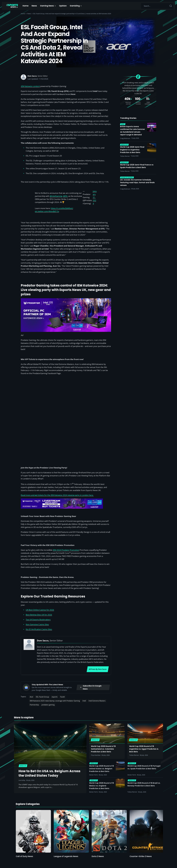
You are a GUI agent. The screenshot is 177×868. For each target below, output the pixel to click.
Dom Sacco (32, 76)
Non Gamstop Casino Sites (37, 624)
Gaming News (47, 6)
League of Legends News (66, 856)
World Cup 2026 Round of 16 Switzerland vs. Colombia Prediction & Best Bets (103, 749)
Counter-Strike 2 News (141, 856)
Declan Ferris (93, 775)
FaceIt (62, 697)
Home (26, 6)
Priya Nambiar (96, 755)
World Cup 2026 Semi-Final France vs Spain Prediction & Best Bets (137, 166)
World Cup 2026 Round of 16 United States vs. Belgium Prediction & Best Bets (102, 769)
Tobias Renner (134, 755)
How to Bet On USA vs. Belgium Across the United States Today (49, 773)
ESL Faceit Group (42, 697)
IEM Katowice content (30, 86)
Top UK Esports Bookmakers (38, 620)
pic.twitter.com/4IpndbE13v (47, 211)
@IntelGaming (56, 196)
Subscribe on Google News (91, 687)
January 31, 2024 (95, 197)
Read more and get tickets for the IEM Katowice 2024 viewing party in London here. (57, 495)
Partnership (34, 705)
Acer (31, 697)
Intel (84, 701)
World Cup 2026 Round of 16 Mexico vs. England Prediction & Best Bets (102, 786)
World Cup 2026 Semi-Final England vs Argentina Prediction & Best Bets (132, 150)
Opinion (63, 6)
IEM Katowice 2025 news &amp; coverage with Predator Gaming (55, 701)
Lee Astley (22, 780)
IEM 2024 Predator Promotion (66, 550)
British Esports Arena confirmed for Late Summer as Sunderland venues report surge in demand (133, 131)
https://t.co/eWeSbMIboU (62, 208)
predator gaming (48, 705)
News (34, 6)
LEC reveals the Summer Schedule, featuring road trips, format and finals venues (137, 183)
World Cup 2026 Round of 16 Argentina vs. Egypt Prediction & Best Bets (144, 749)
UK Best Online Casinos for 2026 (40, 610)
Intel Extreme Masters (97, 701)
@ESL (65, 196)
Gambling (75, 6)
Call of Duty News (24, 856)
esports (55, 697)
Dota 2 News (98, 856)
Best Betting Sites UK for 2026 (39, 615)
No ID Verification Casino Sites (39, 629)
